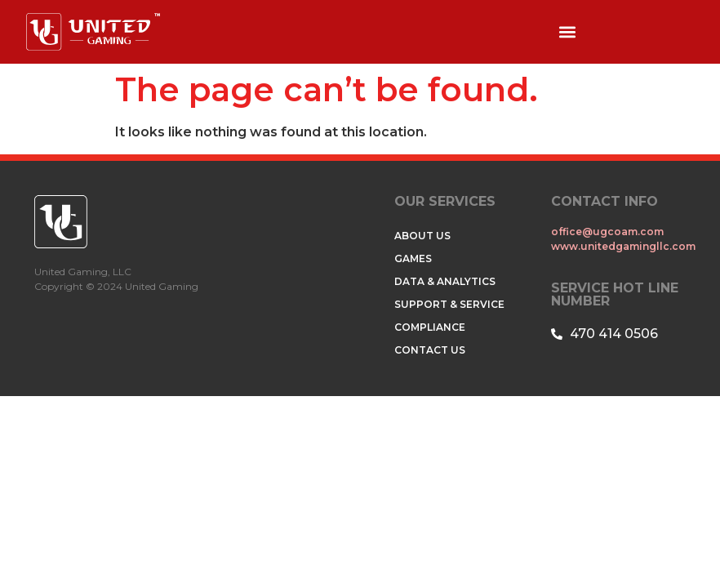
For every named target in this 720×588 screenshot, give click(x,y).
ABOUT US (422, 236)
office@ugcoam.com (609, 232)
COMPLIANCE (430, 327)
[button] (567, 32)
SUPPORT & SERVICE (449, 304)
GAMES (413, 258)
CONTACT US (430, 350)
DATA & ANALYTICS (445, 281)
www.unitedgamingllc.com (623, 246)
